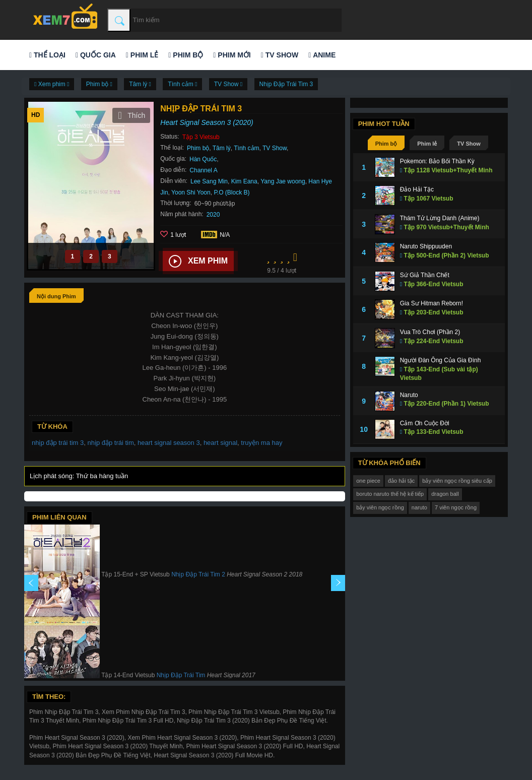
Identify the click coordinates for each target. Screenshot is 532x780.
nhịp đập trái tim (110, 443)
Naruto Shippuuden (426, 246)
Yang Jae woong (283, 181)
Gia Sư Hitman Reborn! (431, 303)
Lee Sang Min (209, 181)
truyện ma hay (261, 443)
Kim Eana (244, 181)
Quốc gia (96, 55)
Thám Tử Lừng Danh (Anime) (440, 218)
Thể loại (47, 55)
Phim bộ (186, 55)
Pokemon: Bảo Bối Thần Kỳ (437, 161)
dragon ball (445, 494)
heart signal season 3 (169, 443)
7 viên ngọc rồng (456, 507)
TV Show (280, 55)
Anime (322, 55)
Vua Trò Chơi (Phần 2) (430, 332)
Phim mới (232, 55)
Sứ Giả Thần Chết (425, 275)
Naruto (409, 395)
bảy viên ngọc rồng (380, 507)
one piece (368, 481)
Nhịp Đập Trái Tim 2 (198, 574)
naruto (419, 507)
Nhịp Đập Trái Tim (181, 675)
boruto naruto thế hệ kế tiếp (390, 494)
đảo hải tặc (401, 481)
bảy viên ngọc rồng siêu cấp (457, 481)
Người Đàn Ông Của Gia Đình (441, 360)
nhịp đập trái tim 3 (58, 443)
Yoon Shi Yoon (191, 192)
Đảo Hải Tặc (417, 189)
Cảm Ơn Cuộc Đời (425, 423)
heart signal (220, 443)
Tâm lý (222, 148)
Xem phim (198, 262)
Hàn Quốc (203, 159)
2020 (213, 215)
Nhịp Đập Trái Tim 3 (286, 84)
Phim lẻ (142, 55)
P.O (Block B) (231, 192)
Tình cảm (246, 148)
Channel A (203, 170)
